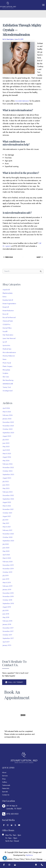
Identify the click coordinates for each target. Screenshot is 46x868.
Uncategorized (8, 391)
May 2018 (6, 617)
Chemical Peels (8, 321)
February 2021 (7, 530)
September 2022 (8, 499)
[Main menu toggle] (43, 5)
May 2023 (6, 488)
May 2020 (6, 551)
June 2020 (6, 548)
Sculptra (5, 373)
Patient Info (6, 788)
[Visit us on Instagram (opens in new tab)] (9, 865)
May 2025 (6, 446)
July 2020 (6, 544)
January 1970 (7, 645)
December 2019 (8, 565)
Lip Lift (5, 342)
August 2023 (7, 478)
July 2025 (6, 440)
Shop (4, 779)
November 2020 (8, 534)
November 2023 (8, 467)
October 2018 (7, 600)
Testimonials (6, 785)
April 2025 (6, 450)
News (5, 359)
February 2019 (8, 586)
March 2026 (7, 412)
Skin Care (6, 377)
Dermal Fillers (7, 328)
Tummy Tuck (7, 387)
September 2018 (8, 603)
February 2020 (8, 562)
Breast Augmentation (9, 303)
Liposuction (6, 345)
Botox (5, 297)
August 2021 (7, 516)
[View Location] (12, 807)
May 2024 (6, 461)
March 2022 (7, 506)
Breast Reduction (8, 310)
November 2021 (8, 509)
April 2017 (6, 642)
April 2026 (6, 408)
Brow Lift (5, 314)
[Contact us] (42, 865)
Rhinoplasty (6, 370)
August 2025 (7, 436)
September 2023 (8, 474)
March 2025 (7, 453)
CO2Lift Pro (6, 324)
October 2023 (8, 471)
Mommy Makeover (9, 356)
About (4, 772)
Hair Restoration (8, 335)
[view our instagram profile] (8, 825)
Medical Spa (7, 349)
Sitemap (39, 859)
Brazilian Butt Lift (8, 300)
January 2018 (7, 624)
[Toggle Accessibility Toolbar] (5, 858)
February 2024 (8, 464)
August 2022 (7, 502)
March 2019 (7, 582)
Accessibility (8, 859)
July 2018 (6, 610)
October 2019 (7, 572)
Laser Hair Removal (9, 338)
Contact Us (6, 795)
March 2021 (7, 527)
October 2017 (7, 635)
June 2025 (6, 443)
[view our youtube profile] (19, 825)
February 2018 (7, 621)
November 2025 (8, 426)
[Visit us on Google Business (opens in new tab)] (15, 865)
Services (5, 776)
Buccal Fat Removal (9, 317)
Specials (5, 792)
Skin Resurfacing (8, 380)
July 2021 (6, 520)
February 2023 (8, 492)
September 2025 (8, 433)
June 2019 (6, 579)
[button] (14, 682)
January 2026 (7, 419)
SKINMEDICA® (8, 384)
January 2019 (7, 589)
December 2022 (8, 495)
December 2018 (8, 593)
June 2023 (6, 485)
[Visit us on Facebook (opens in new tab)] (4, 865)
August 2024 (7, 457)
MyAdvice (29, 855)
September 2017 (8, 638)
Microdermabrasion (9, 352)
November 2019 (8, 569)
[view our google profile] (11, 825)
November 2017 (8, 631)
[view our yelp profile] (15, 825)
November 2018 (8, 596)
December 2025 (8, 422)
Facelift (5, 331)
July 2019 (6, 575)
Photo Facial (7, 363)
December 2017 (8, 628)
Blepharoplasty (8, 293)
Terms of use (30, 859)
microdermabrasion (22, 101)
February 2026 (8, 415)
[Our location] (36, 865)
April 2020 (6, 555)
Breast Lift (6, 307)
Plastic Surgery (7, 366)
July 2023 (6, 481)
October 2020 (8, 537)
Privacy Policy (19, 859)
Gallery (5, 782)
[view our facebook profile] (4, 825)
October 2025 (8, 429)
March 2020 (7, 558)
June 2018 (6, 614)
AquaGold (6, 290)
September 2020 (8, 541)
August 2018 (7, 607)
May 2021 (6, 523)
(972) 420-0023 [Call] (12, 814)
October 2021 (7, 513)
